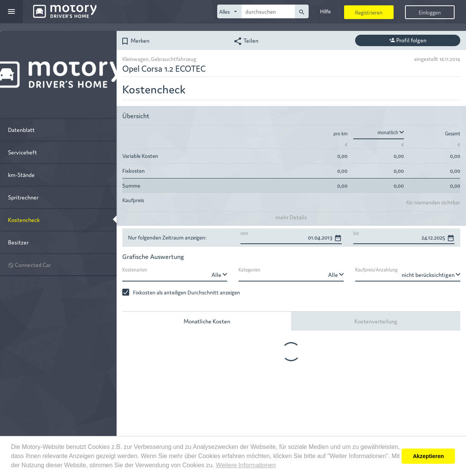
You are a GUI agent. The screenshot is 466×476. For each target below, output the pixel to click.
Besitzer (18, 242)
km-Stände (21, 174)
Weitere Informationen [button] (246, 465)
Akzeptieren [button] (428, 456)
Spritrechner (23, 197)
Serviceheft (22, 152)
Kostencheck (24, 220)
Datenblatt (21, 129)
